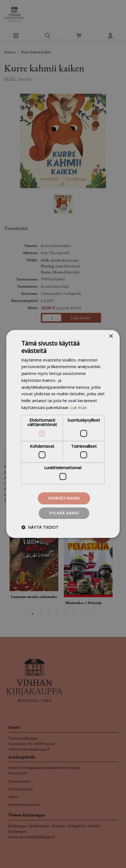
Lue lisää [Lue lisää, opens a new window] (78, 407)
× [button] (111, 336)
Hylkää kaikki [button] (64, 513)
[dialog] (63, 434)
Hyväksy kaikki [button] (64, 498)
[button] (40, 527)
